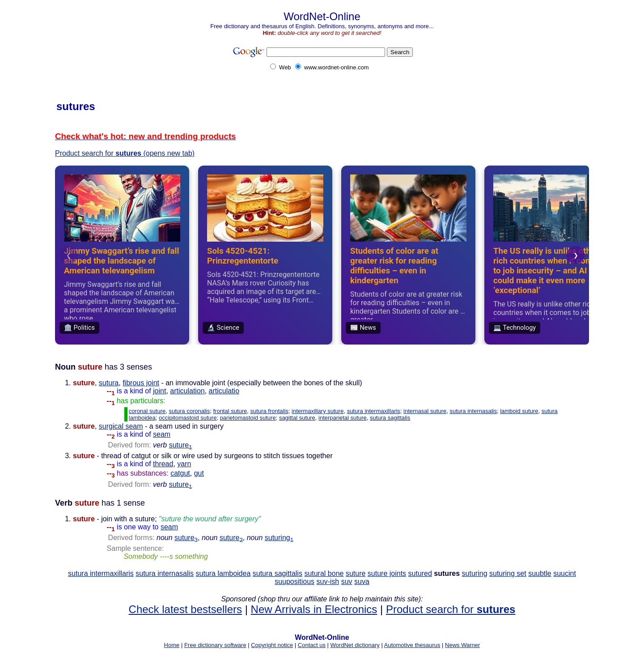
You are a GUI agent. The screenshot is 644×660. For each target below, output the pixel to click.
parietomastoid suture (248, 418)
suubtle (540, 573)
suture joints (387, 573)
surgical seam (121, 426)
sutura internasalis (473, 411)
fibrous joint (141, 383)
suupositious (294, 581)
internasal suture (425, 411)
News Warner (462, 645)
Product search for (451, 609)
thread (163, 464)
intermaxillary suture (318, 411)
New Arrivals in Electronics (314, 609)
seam (162, 434)
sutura (109, 383)
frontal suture (230, 411)
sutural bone (324, 573)
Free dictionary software (215, 645)
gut (199, 473)
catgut (180, 473)
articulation (187, 391)
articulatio (224, 391)
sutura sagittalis (390, 418)
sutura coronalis (189, 411)
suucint (565, 573)
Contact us (312, 645)
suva (362, 581)
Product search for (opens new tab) (125, 153)
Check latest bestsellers (185, 609)
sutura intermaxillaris (374, 411)
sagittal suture (297, 418)
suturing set (508, 573)
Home (172, 645)
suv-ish (328, 581)
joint (159, 391)
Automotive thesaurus (412, 645)
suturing (279, 538)
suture (181, 445)
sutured (420, 573)
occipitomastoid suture (188, 418)
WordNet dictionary (355, 645)
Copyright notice (272, 645)
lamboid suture (519, 411)
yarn (184, 464)
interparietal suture (343, 418)
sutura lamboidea (223, 573)
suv (347, 581)
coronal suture (147, 411)
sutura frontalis (269, 411)
